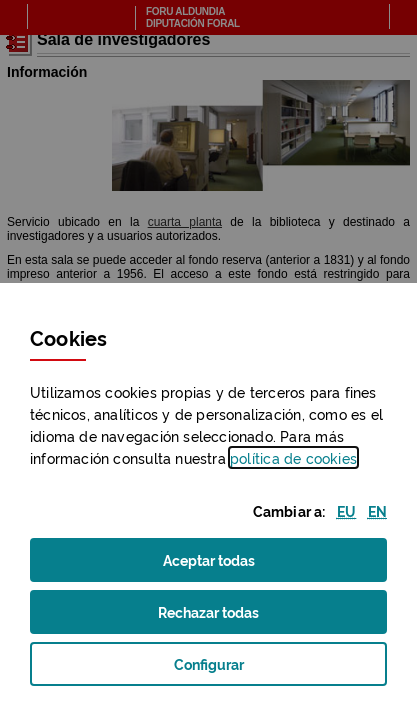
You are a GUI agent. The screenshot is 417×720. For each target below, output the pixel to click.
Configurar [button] (235, 669)
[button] (346, 510)
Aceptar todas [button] (234, 565)
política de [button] (293, 457)
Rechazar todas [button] (233, 617)
